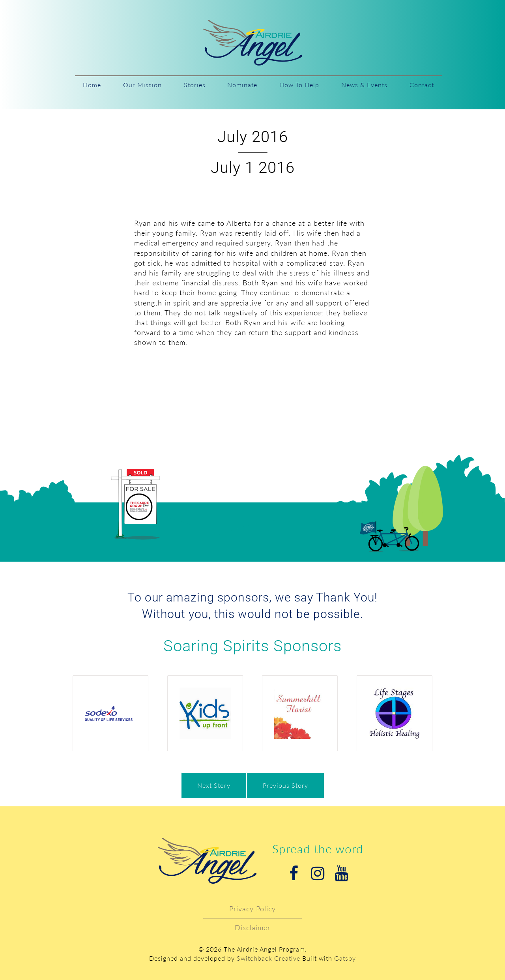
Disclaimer (252, 928)
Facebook (294, 873)
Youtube (341, 873)
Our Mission (142, 85)
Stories (195, 85)
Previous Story (285, 785)
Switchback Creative (268, 958)
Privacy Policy (252, 909)
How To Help (299, 85)
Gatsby (345, 958)
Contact (422, 85)
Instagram (318, 873)
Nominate (242, 85)
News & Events (364, 85)
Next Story (214, 785)
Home (92, 85)
